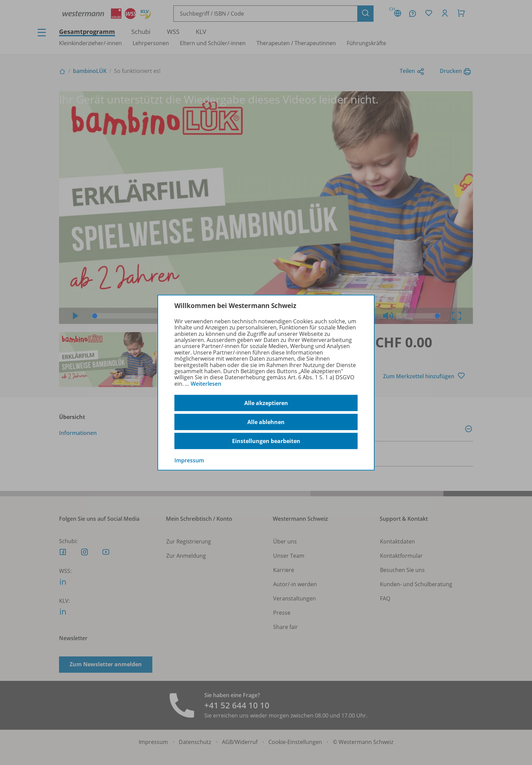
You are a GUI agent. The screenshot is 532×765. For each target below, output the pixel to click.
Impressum (189, 460)
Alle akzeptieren (266, 403)
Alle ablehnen (266, 422)
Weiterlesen (206, 384)
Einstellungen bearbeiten (266, 441)
